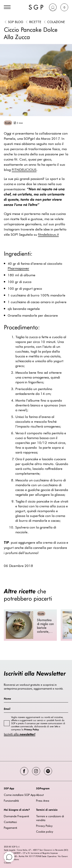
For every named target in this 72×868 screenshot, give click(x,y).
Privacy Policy (44, 826)
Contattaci (10, 822)
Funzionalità (11, 801)
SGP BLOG (16, 22)
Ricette (35, 22)
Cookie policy (45, 831)
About (40, 795)
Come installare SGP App (20, 795)
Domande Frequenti (16, 816)
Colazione (56, 22)
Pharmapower (18, 268)
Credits (7, 863)
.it (48, 234)
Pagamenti (10, 828)
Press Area (43, 801)
